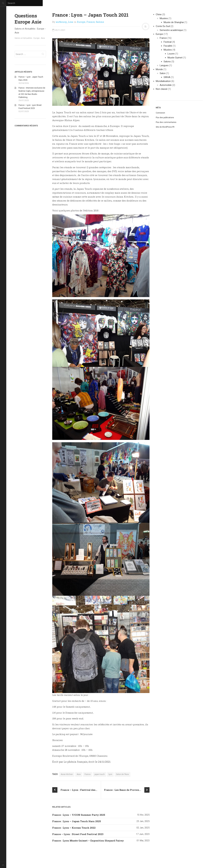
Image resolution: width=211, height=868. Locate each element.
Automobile (166, 85)
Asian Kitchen (67, 774)
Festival (168, 42)
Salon (163, 73)
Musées (164, 18)
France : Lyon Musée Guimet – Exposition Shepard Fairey (88, 841)
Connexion (160, 113)
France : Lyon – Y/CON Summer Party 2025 (79, 815)
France (91, 22)
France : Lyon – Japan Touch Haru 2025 (77, 821)
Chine (159, 14)
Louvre (171, 54)
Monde (159, 69)
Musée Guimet (175, 58)
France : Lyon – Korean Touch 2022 (74, 828)
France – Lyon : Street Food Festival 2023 (78, 834)
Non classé (162, 89)
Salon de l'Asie (122, 774)
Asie (79, 774)
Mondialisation (163, 81)
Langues (164, 65)
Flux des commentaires (166, 122)
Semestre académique (171, 30)
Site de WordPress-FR (165, 127)
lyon (110, 774)
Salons (100, 22)
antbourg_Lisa (64, 22)
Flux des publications (165, 118)
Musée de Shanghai (174, 22)
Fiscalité (168, 46)
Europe (81, 22)
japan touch (100, 774)
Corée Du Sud (163, 26)
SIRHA (167, 77)
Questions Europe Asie (28, 19)
